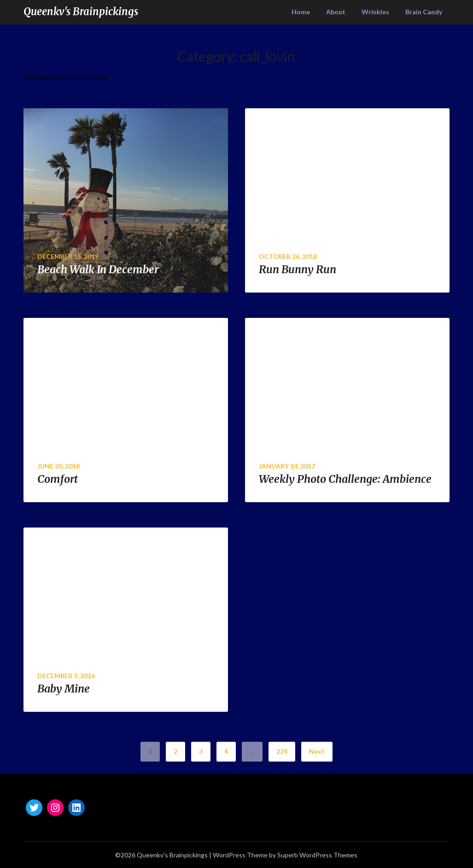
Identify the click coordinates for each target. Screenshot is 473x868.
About (336, 12)
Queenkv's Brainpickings (81, 12)
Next (317, 751)
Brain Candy (424, 12)
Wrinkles (375, 12)
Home (301, 12)
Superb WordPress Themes (317, 855)
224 (282, 751)
